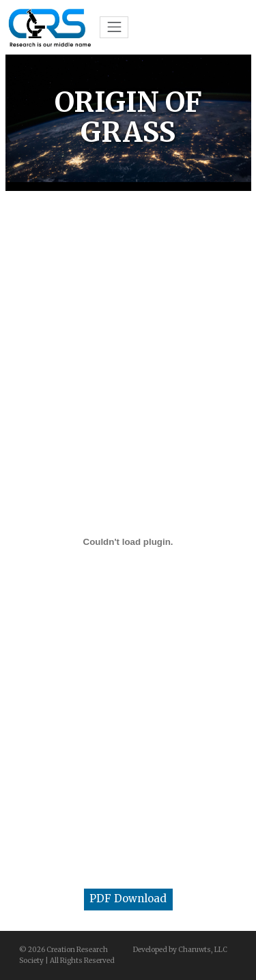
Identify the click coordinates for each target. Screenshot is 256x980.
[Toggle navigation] (114, 27)
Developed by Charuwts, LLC (180, 950)
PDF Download (128, 899)
